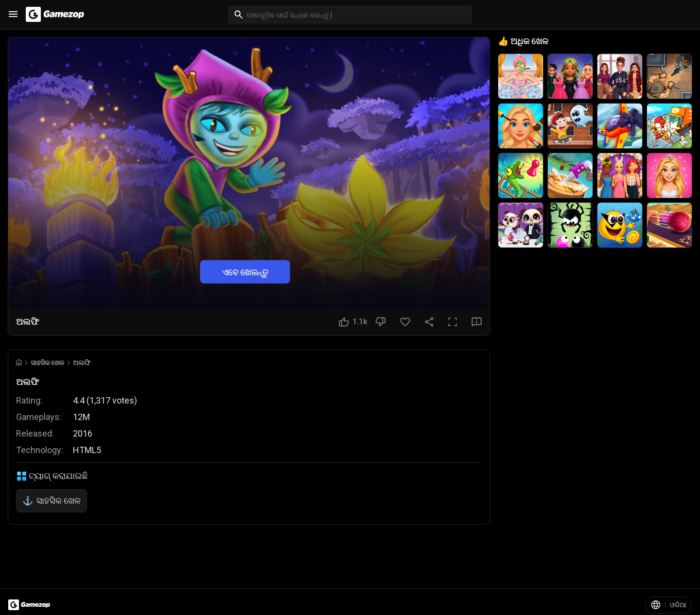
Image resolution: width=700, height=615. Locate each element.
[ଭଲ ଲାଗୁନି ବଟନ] (380, 322)
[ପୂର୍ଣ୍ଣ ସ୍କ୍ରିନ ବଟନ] (453, 322)
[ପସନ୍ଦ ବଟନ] (405, 322)
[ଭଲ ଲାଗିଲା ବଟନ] (353, 322)
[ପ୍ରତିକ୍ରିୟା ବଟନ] (477, 322)
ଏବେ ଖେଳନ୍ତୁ (245, 272)
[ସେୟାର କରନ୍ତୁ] (429, 322)
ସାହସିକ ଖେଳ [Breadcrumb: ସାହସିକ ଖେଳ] (47, 363)
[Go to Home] (19, 362)
